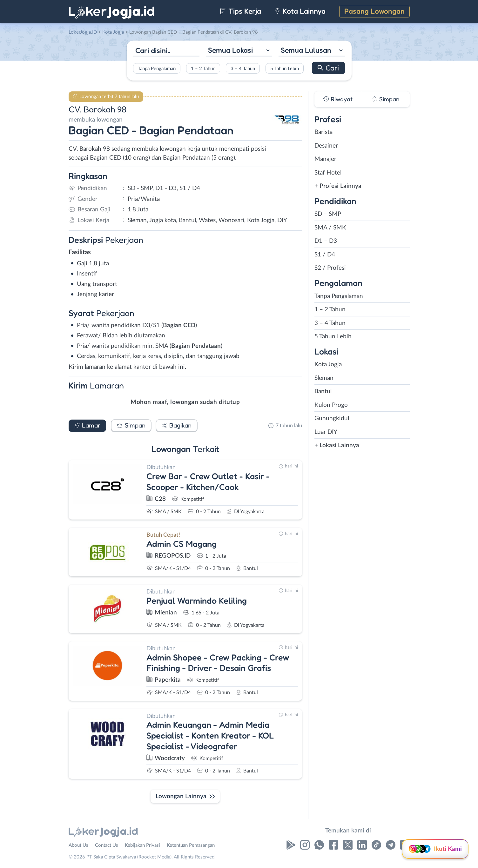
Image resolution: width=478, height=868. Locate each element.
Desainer (326, 146)
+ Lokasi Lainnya (337, 445)
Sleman (324, 378)
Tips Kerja (241, 11)
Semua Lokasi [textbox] (230, 50)
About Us (78, 845)
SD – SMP (328, 214)
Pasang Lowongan (374, 11)
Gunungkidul (332, 418)
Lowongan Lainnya (181, 796)
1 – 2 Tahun (203, 68)
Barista (323, 132)
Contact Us (107, 845)
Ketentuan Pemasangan (191, 845)
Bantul (323, 391)
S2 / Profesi (330, 268)
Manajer (325, 159)
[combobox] (239, 51)
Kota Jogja (328, 364)
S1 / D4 (325, 255)
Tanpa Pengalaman (157, 68)
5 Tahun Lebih (285, 68)
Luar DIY (326, 432)
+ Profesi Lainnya (338, 186)
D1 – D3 (326, 241)
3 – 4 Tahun (243, 68)
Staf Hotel (328, 173)
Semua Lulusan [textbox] (306, 50)
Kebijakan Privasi (142, 845)
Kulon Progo (331, 405)
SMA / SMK (330, 228)
